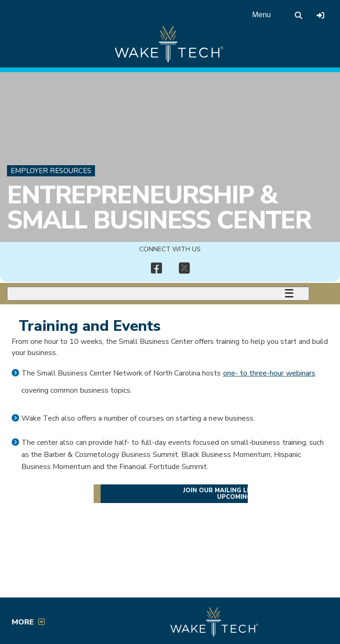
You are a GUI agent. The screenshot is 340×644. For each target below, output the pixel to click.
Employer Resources (51, 171)
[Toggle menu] (158, 294)
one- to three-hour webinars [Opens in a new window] (269, 373)
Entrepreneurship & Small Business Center (159, 208)
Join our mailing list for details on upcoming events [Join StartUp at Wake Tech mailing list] (248, 494)
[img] (156, 268)
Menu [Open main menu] (261, 15)
